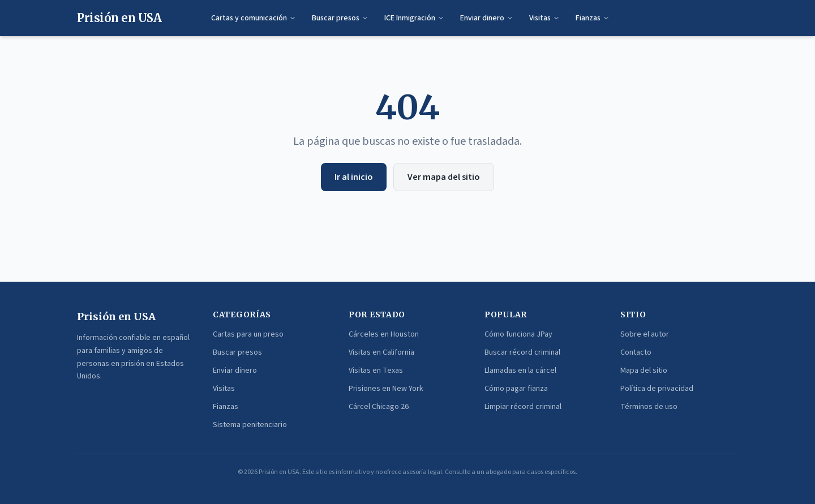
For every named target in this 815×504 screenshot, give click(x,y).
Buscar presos (340, 18)
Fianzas (593, 18)
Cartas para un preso (248, 334)
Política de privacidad (657, 389)
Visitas (544, 18)
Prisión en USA (119, 18)
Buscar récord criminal (522, 352)
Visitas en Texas (376, 371)
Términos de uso (649, 407)
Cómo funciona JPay (518, 334)
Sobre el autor (645, 334)
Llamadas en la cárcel (520, 371)
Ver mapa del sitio (444, 177)
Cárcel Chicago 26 (379, 407)
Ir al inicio (354, 177)
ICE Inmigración (414, 18)
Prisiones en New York (386, 389)
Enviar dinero (487, 18)
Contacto (636, 352)
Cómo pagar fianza (516, 389)
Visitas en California (381, 352)
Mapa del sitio (644, 371)
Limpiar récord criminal (523, 407)
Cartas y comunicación (254, 18)
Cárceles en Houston (384, 334)
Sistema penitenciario (250, 425)
